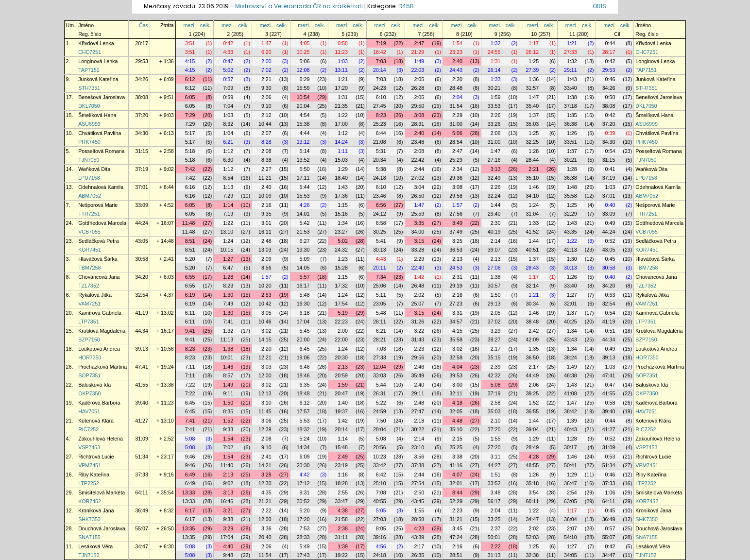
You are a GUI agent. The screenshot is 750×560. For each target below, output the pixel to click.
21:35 (341, 106)
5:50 (305, 169)
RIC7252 (88, 429)
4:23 (419, 528)
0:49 (610, 223)
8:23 (381, 115)
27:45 (380, 106)
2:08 (266, 151)
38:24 (571, 357)
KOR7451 (90, 250)
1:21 (572, 43)
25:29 (456, 160)
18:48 (303, 393)
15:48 (341, 447)
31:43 (418, 339)
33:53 (494, 106)
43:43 (571, 339)
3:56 (419, 457)
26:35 (418, 555)
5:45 (305, 331)
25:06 (380, 286)
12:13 (265, 393)
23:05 (380, 304)
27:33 (571, 52)
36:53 (456, 250)
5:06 (305, 61)
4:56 (381, 546)
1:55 (496, 439)
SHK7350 (89, 519)
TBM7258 (89, 268)
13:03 (265, 250)
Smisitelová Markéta (102, 492)
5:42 (305, 223)
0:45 (610, 259)
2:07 (266, 133)
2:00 (266, 61)
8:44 (457, 492)
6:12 (190, 79)
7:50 (381, 421)
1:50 (496, 295)
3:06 (266, 421)
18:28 (341, 483)
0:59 (228, 97)
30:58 (142, 259)
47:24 (456, 537)
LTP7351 (88, 322)
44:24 (142, 223)
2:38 (343, 528)
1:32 (496, 43)
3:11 (496, 457)
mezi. (189, 25)
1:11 (343, 151)
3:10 (266, 403)
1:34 (343, 223)
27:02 (418, 178)
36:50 (532, 357)
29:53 (142, 61)
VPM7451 (90, 465)
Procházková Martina (102, 367)
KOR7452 (90, 501)
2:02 (419, 295)
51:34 (142, 457)
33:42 (380, 465)
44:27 (494, 465)
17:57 (303, 411)
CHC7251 (90, 52)
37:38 (418, 465)
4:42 (305, 475)
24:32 (341, 250)
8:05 (381, 528)
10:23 (380, 457)
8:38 (266, 160)
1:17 (534, 43)
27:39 (532, 70)
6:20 (266, 52)
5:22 (381, 403)
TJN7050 (89, 160)
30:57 (494, 286)
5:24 (305, 439)
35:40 (532, 106)
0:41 (610, 169)
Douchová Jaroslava (102, 528)
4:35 (266, 492)
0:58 (343, 43)
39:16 (380, 537)
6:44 (381, 133)
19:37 (341, 411)
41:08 (571, 393)
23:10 (418, 447)
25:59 (418, 214)
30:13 (380, 250)
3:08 (419, 115)
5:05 (381, 510)
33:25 (494, 519)
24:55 (494, 52)
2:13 (457, 259)
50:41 (571, 465)
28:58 (418, 519)
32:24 (494, 196)
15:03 (341, 160)
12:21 (265, 357)
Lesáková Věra (95, 546)
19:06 (303, 357)
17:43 (303, 555)
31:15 (142, 151)
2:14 (496, 241)
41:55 (142, 385)
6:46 (305, 367)
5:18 (190, 151)
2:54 (572, 492)
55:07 (142, 528)
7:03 (381, 61)
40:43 (571, 429)
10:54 (303, 97)
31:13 (494, 555)
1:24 (534, 205)
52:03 (532, 537)
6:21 (228, 142)
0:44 (610, 43)
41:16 (456, 465)
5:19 (343, 313)
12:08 (303, 70)
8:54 (228, 178)
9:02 (228, 483)
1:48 (572, 187)
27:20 (494, 447)
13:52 (303, 160)
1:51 (496, 475)
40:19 (494, 232)
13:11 (341, 70)
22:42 (418, 160)
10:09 (265, 196)
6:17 (190, 510)
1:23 (343, 259)
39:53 (456, 375)
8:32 (228, 124)
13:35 (189, 528)
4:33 (228, 52)
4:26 (305, 205)
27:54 (418, 483)
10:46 (265, 322)
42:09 (532, 339)
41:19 (142, 313)
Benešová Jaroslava (102, 97)
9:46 (190, 457)
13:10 (227, 232)
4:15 (190, 61)
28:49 (532, 447)
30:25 (380, 232)
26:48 (418, 286)
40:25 (571, 322)
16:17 (303, 286)
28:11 (380, 322)
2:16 (266, 205)
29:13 (494, 304)
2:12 (266, 115)
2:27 (266, 169)
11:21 (265, 178)
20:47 (341, 393)
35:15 (494, 357)
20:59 (341, 375)
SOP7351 (89, 375)
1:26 (572, 133)
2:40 (457, 61)
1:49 (419, 61)
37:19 (142, 169)
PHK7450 (89, 142)
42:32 (494, 375)
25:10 (380, 483)
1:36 (534, 79)
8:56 (381, 205)
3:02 (266, 331)
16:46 (227, 501)
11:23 (341, 52)
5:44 (305, 187)
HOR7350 (90, 357)
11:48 (189, 223)
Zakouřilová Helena (101, 439)
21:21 (265, 501)
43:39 (418, 537)
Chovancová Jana (99, 277)
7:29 (190, 115)
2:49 (343, 457)
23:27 (341, 232)
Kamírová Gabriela (100, 313)
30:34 (532, 304)
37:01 (142, 187)
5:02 (228, 70)
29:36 (456, 178)
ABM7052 (90, 196)
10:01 (227, 357)
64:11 (142, 492)
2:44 (419, 169)
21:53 (303, 232)
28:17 (142, 43)
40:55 (380, 501)
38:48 (532, 322)
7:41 (228, 322)
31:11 (341, 537)
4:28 (534, 457)
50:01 (494, 537)
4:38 (343, 510)
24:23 (380, 88)
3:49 (457, 223)
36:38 (571, 124)
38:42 (571, 411)
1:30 (572, 259)
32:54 (142, 295)
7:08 (381, 492)
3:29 (496, 331)
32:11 (456, 393)
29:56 (418, 357)
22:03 (418, 70)
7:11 (190, 367)
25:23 (380, 124)
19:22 (341, 555)
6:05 (190, 97)
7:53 (305, 528)
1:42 (419, 277)
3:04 (419, 187)
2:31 (457, 277)
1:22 (343, 115)
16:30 (303, 304)
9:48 (228, 555)
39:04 (532, 429)
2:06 (266, 97)
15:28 (341, 268)
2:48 (266, 241)
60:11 (532, 501)
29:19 (456, 286)
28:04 (380, 429)
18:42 (380, 52)
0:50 (610, 97)
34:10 (532, 196)
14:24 (341, 142)
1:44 (496, 205)
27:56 (456, 214)
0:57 (228, 79)
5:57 (305, 277)
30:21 (494, 88)
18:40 (341, 178)
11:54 (265, 555)
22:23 (341, 322)
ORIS (599, 6)
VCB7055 (89, 232)
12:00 (265, 375)
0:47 (228, 61)
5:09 (305, 259)
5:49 (305, 546)
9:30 (266, 88)
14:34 (303, 447)
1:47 (266, 43)
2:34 (457, 169)
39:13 (142, 349)
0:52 (610, 241)
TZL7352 (89, 286)
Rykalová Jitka (95, 295)
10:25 (303, 52)
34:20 (142, 277)
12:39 (265, 429)
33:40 (571, 88)
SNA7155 (89, 537)
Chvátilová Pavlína (100, 133)
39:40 (142, 403)
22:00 (341, 339)
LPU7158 (89, 178)
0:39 (610, 133)
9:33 (228, 429)
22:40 (418, 268)
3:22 (419, 331)
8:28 (266, 142)
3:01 (266, 223)
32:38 (532, 555)
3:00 (457, 385)
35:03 (532, 124)
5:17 (190, 133)
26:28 (418, 88)
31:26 (418, 322)
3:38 (457, 457)
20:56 (380, 447)
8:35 (228, 411)
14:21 (265, 465)
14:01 (303, 214)
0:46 (610, 79)
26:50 (418, 196)
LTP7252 (88, 483)
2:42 (534, 331)
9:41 (190, 331)
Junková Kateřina (98, 79)
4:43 (381, 259)
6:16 (190, 187)
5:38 (381, 169)
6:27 (305, 241)
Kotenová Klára (96, 421)
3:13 (496, 169)
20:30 (341, 357)
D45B (406, 6)
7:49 (228, 304)
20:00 (303, 339)
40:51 (532, 250)
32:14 (532, 286)
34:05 (571, 555)
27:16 (494, 160)
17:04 (303, 322)
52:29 (456, 501)
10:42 (265, 304)
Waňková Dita (94, 169)
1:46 (534, 187)
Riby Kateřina (94, 475)
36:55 (532, 411)
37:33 (142, 475)
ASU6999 (89, 124)
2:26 (496, 115)
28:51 (456, 555)
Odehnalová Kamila (101, 187)
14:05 (303, 268)
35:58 (571, 196)
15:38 (303, 124)
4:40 (228, 546)
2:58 (496, 403)
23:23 (456, 52)
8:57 (228, 375)
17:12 (303, 483)
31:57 (532, 88)
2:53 (266, 295)
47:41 (142, 367)
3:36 (266, 528)
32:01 (571, 304)
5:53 (305, 421)
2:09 (266, 259)
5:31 (381, 151)
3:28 (266, 475)
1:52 (534, 403)
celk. (205, 25)
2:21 (266, 79)
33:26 (494, 124)
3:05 (266, 313)
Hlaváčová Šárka (98, 259)
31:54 (456, 106)
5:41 (381, 241)
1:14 (228, 205)
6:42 (381, 475)
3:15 (419, 241)
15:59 (303, 88)
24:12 (380, 214)
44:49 (532, 375)
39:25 (532, 393)
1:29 (343, 169)
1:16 (343, 475)
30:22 (418, 429)
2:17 (496, 349)
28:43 (532, 268)
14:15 (265, 339)
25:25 (456, 447)
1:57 (457, 205)
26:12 (532, 52)
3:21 (228, 510)
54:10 (571, 537)
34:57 (456, 322)
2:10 (496, 421)
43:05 (142, 241)
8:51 (190, 241)
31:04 (532, 214)
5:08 (496, 385)
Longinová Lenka (98, 61)
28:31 (418, 124)
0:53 (610, 295)
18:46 (303, 375)
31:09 (142, 439)
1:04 (228, 133)
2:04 (457, 97)
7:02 (266, 70)
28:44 (532, 160)
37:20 (142, 115)
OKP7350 (89, 393)
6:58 (381, 223)
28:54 (456, 142)
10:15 (227, 250)
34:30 (142, 133)
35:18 (532, 483)
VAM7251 (89, 304)
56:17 (494, 501)
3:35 (419, 223)
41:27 (142, 421)
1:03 (343, 61)
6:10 (381, 97)
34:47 (532, 519)
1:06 (610, 492)
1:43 (572, 79)
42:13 (571, 250)
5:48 (305, 295)
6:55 (190, 277)
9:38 (228, 519)
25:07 (418, 304)
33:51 (571, 142)
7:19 (381, 43)
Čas (144, 25)
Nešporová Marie (98, 205)
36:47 (571, 483)
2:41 (266, 457)
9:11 (228, 393)
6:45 (305, 349)
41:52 (532, 232)
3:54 (534, 492)
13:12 (303, 142)
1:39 (572, 421)
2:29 (457, 115)
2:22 (266, 510)
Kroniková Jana (96, 510)
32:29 (571, 214)
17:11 (303, 178)
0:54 (610, 151)
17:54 (341, 304)
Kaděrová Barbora (99, 403)
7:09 (228, 88)
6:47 (228, 268)
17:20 (341, 88)
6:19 (190, 295)
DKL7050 (89, 106)
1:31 (496, 61)
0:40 (610, 205)
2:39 (496, 367)
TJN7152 (89, 555)
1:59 (496, 97)
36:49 (142, 510)
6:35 (305, 385)
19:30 (303, 250)
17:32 (341, 286)
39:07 (494, 250)
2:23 (419, 349)
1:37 (534, 115)
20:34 (380, 160)
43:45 (418, 501)
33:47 (341, 501)
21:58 (341, 519)
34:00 (418, 232)
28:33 (303, 537)
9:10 (266, 106)
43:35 (571, 232)
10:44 (265, 124)
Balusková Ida (94, 385)
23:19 (341, 465)
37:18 (571, 106)
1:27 (228, 259)
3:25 (457, 241)
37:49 (456, 232)
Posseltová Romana (101, 151)
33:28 (418, 250)
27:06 (494, 268)
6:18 (305, 313)
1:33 (496, 79)
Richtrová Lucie (96, 457)
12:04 (380, 367)
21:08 (380, 142)
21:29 (418, 52)
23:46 (380, 196)
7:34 (381, 277)
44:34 (142, 331)
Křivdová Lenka (96, 43)
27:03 (380, 519)
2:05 (419, 79)
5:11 (381, 295)
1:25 (534, 61)
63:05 (571, 501)
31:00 (456, 124)
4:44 (305, 133)
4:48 (457, 421)
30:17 (571, 447)
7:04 (228, 106)
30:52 (303, 501)
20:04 (303, 106)
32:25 (532, 142)
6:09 (305, 457)
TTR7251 (89, 214)
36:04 (571, 519)
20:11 (380, 268)
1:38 (572, 97)
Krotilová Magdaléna (102, 331)
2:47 (419, 43)
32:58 (456, 357)
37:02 (494, 322)
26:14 (494, 70)
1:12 (343, 133)
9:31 (305, 492)
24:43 (456, 70)
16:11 (265, 232)
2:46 (419, 367)
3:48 (496, 492)
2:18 (419, 421)
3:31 (457, 313)
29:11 (571, 70)
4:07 (457, 475)
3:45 (457, 528)
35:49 (418, 375)
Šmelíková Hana (97, 115)
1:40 (343, 403)
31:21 (456, 519)
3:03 (266, 367)
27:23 (456, 304)
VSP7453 (89, 447)
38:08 (142, 97)
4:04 (457, 367)
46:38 (571, 375)
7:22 (190, 385)
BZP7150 (89, 339)
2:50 (419, 492)
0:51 (610, 331)
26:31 (380, 393)
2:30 (496, 223)
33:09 (142, 205)
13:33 (189, 492)
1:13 (228, 187)
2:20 (457, 79)
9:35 (266, 214)
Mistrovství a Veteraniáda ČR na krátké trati (300, 6)
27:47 (418, 411)
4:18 (457, 403)
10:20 (265, 286)
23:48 (418, 142)
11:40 (227, 465)
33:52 (494, 483)
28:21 (380, 339)
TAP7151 (89, 70)
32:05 (456, 411)
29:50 (418, 106)
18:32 (303, 429)
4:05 (305, 43)
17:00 (341, 124)
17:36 (341, 196)
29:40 (494, 214)
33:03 (380, 375)
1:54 (457, 43)
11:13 (227, 339)
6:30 (228, 160)
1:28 (534, 151)
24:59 (380, 411)
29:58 (456, 196)
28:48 (456, 88)
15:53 (303, 196)
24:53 (456, 268)
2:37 (496, 528)
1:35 (572, 115)
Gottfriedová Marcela (102, 223)
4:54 (305, 115)
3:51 (190, 43)
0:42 (228, 43)
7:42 (190, 169)
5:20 (190, 259)
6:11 (190, 313)
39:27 (494, 339)
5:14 (305, 151)
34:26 (142, 79)
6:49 (190, 475)
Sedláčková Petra (99, 241)
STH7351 (89, 88)
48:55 (532, 465)
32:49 (494, 178)
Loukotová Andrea (99, 349)
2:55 (343, 492)
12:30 (265, 483)
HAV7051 (89, 411)
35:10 (532, 178)
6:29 (305, 79)
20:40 (265, 537)
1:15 (343, 205)
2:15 (457, 439)
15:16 (341, 214)
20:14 (380, 70)
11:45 (265, 411)
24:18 (380, 178)
